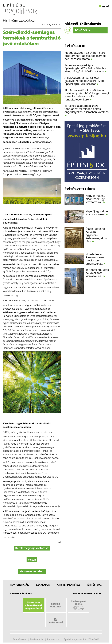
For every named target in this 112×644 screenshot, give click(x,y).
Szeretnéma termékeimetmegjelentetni (34, 605)
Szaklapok (43, 585)
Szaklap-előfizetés (56, 605)
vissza (32, 560)
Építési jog (94, 585)
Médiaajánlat (37, 639)
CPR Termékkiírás (69, 585)
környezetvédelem (24, 21)
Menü (105, 7)
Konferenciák (20, 585)
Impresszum (54, 639)
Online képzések (21, 594)
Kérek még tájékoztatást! (32, 548)
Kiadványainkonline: (79, 605)
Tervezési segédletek (87, 594)
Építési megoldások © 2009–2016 (81, 639)
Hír (5, 21)
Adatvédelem (20, 639)
